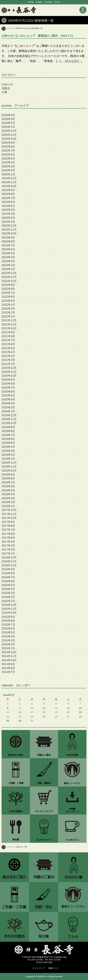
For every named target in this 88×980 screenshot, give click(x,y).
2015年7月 (8, 625)
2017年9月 (8, 522)
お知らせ (7, 84)
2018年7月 (8, 482)
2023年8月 (8, 242)
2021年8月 (8, 336)
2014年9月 (8, 664)
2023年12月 (9, 226)
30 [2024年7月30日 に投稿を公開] (20, 721)
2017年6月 (8, 534)
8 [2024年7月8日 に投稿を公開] (8, 708)
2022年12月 (9, 273)
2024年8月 (8, 194)
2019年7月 (8, 435)
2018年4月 (8, 494)
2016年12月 (9, 558)
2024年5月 (8, 206)
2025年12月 (9, 131)
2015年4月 (8, 636)
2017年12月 (9, 510)
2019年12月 (9, 415)
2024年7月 (8, 198)
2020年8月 (8, 384)
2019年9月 (8, 427)
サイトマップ (39, 968)
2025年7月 (8, 151)
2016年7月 (8, 577)
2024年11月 (9, 182)
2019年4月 (8, 447)
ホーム (10, 28)
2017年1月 (8, 554)
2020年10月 (9, 376)
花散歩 (6, 88)
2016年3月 (8, 593)
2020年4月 (8, 399)
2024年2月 (8, 218)
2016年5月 (8, 585)
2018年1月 (8, 506)
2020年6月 (8, 392)
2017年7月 (8, 530)
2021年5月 (8, 348)
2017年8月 (8, 526)
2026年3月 (8, 119)
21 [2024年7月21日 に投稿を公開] (80, 712)
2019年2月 (8, 455)
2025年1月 (8, 174)
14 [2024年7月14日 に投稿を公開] (80, 708)
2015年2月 (8, 644)
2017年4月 (8, 542)
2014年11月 (9, 656)
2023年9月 (8, 238)
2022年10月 (9, 281)
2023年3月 (8, 261)
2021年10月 (9, 328)
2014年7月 (8, 672)
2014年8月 (8, 668)
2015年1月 (8, 648)
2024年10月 (9, 186)
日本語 (31, 2)
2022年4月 (8, 305)
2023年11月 (9, 230)
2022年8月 (8, 289)
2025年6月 (8, 155)
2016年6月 (8, 581)
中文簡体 (48, 2)
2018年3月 (8, 498)
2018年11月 (9, 467)
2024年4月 (8, 210)
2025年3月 (8, 166)
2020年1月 (8, 411)
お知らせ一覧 (21, 847)
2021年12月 (9, 320)
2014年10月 (9, 660)
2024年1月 (8, 222)
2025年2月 (8, 170)
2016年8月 (8, 573)
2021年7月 (8, 340)
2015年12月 (9, 605)
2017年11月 (9, 514)
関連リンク (54, 968)
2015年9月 (8, 617)
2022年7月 (8, 293)
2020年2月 (8, 407)
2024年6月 (8, 202)
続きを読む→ (74, 61)
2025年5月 (8, 159)
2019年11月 (9, 419)
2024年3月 (8, 214)
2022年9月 (8, 285)
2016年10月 (9, 565)
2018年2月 (8, 502)
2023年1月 (8, 269)
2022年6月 (8, 297)
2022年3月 (8, 309)
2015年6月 (8, 629)
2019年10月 (9, 423)
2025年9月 (8, 143)
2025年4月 (8, 162)
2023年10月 (9, 234)
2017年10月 (9, 518)
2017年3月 (8, 546)
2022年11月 (9, 277)
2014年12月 (9, 652)
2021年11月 (9, 324)
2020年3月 (8, 403)
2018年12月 (9, 463)
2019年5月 (8, 443)
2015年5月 (8, 632)
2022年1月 (8, 316)
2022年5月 (8, 301)
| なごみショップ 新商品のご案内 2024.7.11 (37, 36)
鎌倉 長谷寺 (19, 10)
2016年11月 (9, 561)
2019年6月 (8, 439)
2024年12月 (9, 178)
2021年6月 (8, 344)
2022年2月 (8, 313)
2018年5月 (8, 490)
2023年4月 (8, 257)
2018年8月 (8, 478)
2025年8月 (8, 147)
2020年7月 (8, 388)
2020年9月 (8, 380)
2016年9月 (8, 569)
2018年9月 (8, 475)
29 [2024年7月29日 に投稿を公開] (8, 721)
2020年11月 (9, 372)
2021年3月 (8, 356)
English (39, 2)
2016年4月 (8, 589)
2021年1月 (8, 364)
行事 (4, 92)
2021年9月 (8, 332)
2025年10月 (9, 139)
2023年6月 (8, 249)
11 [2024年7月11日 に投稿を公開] (44, 708)
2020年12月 (9, 368)
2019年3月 (8, 451)
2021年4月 (8, 352)
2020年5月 (8, 396)
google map (61, 957)
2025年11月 (9, 135)
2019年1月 (8, 459)
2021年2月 (8, 360)
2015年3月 (8, 640)
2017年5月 (8, 538)
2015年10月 (9, 613)
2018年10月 (9, 471)
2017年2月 (8, 550)
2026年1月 (8, 127)
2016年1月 (8, 601)
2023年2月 (8, 265)
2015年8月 (8, 621)
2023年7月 (8, 245)
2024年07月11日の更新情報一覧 (29, 28)
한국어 (57, 2)
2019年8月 (8, 431)
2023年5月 (8, 253)
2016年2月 (8, 597)
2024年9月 (8, 190)
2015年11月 (9, 609)
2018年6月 (8, 486)
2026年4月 (8, 115)
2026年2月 (8, 123)
